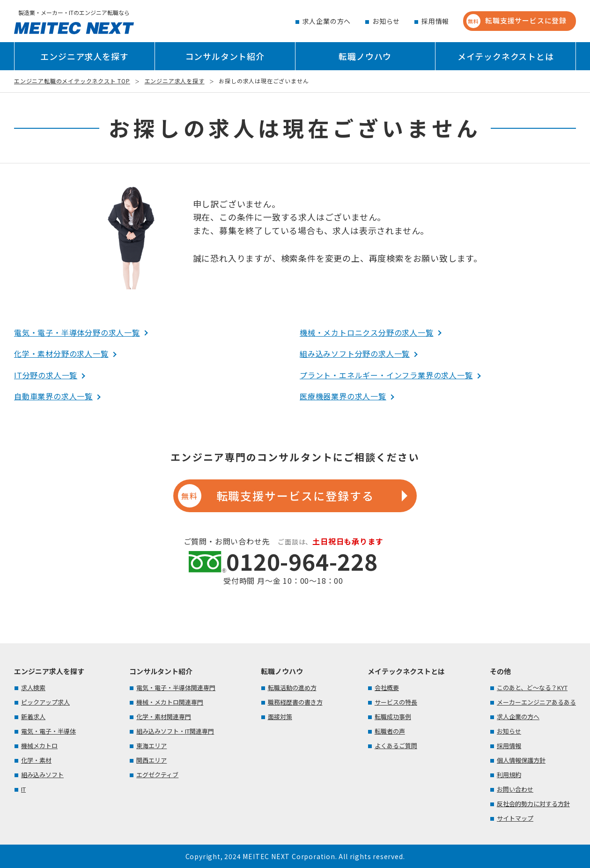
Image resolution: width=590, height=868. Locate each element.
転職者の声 (390, 731)
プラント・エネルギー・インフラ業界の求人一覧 (386, 375)
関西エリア (151, 760)
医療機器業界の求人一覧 (343, 396)
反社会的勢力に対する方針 (533, 804)
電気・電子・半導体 (48, 731)
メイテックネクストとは (506, 56)
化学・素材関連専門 (164, 717)
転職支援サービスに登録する (276, 496)
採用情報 (435, 21)
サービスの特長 (396, 702)
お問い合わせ (515, 789)
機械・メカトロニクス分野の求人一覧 (367, 332)
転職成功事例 (393, 717)
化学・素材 (36, 760)
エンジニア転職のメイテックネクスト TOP (72, 81)
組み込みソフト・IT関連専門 (175, 731)
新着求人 (33, 717)
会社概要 (387, 688)
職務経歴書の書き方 (295, 702)
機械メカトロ (39, 746)
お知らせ (386, 21)
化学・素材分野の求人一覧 (61, 353)
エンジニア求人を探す (84, 56)
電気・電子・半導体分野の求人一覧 (77, 332)
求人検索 (33, 688)
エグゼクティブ (157, 775)
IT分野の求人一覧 (46, 375)
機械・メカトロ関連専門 (170, 702)
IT (23, 789)
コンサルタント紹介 (225, 56)
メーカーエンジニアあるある (536, 702)
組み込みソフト (42, 775)
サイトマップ (515, 818)
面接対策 (280, 717)
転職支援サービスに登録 (516, 21)
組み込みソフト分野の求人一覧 (355, 353)
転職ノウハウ (365, 56)
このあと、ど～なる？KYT (532, 688)
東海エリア (151, 746)
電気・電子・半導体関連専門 (176, 688)
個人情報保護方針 (521, 760)
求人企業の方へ (327, 21)
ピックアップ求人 (45, 702)
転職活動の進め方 (292, 688)
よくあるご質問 (396, 746)
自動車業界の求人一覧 (53, 396)
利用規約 (509, 775)
